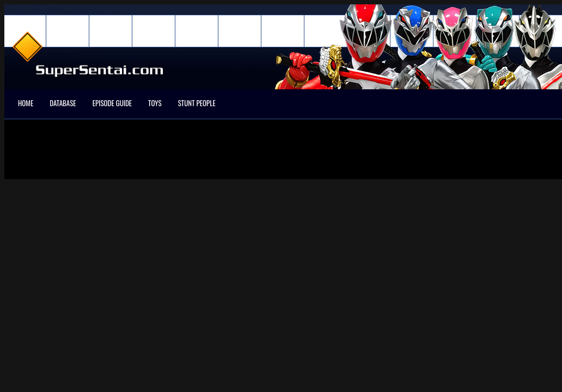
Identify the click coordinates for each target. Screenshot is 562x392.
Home (26, 103)
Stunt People (197, 103)
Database (63, 103)
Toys (155, 103)
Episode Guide (112, 103)
